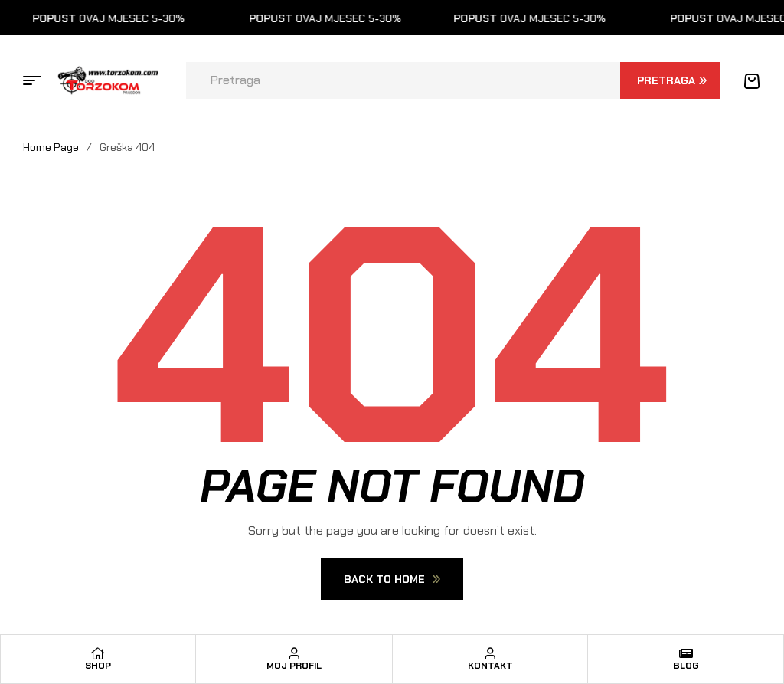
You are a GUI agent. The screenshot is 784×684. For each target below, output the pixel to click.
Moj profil (294, 666)
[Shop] (98, 653)
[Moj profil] (294, 653)
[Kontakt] (490, 653)
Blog (686, 666)
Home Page (51, 147)
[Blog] (686, 653)
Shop (98, 666)
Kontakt (490, 666)
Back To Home (392, 579)
